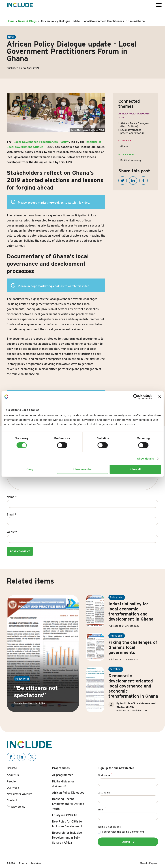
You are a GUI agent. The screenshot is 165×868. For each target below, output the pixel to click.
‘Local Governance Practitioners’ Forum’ (41, 142)
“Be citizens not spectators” (36, 691)
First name (105, 775)
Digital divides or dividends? (63, 784)
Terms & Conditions (110, 826)
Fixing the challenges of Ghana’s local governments (133, 647)
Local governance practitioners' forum (132, 131)
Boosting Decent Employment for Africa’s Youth (68, 804)
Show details (146, 458)
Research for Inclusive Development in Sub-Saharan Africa (67, 838)
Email (11, 515)
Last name (105, 792)
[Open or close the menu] (159, 5)
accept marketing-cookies (46, 203)
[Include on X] (32, 757)
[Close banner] (160, 397)
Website (12, 532)
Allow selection (82, 469)
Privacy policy (16, 807)
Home (11, 21)
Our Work (13, 788)
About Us (13, 775)
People (11, 781)
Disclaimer (37, 863)
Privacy (23, 863)
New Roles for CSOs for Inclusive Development (68, 824)
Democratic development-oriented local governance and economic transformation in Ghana (133, 686)
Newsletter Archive (20, 794)
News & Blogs (27, 21)
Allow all (135, 469)
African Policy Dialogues (68, 793)
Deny (30, 469)
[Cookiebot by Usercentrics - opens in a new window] (136, 397)
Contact (12, 800)
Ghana (124, 146)
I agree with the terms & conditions (123, 832)
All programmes (63, 775)
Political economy (131, 160)
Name (12, 497)
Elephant (154, 863)
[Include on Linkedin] (21, 757)
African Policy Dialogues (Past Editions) (135, 125)
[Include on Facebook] (11, 757)
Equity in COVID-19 (64, 815)
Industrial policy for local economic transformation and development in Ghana (131, 611)
